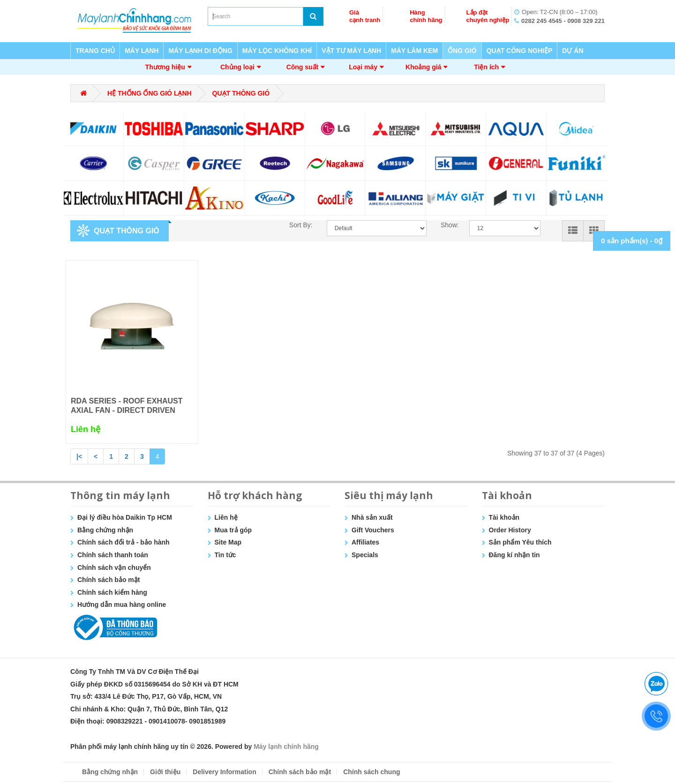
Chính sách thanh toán (113, 555)
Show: (448, 225)
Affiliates (365, 542)
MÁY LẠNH (142, 51)
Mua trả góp (233, 530)
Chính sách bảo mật (109, 580)
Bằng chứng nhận (105, 530)
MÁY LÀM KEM (414, 51)
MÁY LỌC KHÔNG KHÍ (277, 51)
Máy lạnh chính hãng (286, 747)
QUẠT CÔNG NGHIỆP (520, 51)
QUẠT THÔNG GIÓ (241, 93)
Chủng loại (237, 67)
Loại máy (363, 67)
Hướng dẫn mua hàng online (122, 605)
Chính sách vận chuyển (114, 567)
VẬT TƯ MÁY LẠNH (351, 51)
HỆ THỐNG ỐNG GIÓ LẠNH (150, 93)
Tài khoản (504, 517)
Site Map (228, 542)
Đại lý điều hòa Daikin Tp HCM (125, 517)
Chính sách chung (371, 772)
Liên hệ (226, 517)
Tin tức (225, 555)
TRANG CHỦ (95, 51)
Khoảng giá (423, 67)
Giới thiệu (165, 772)
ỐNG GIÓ (462, 51)
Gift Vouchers (373, 530)
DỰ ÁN (573, 51)
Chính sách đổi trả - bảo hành (124, 542)
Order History (510, 530)
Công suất (303, 67)
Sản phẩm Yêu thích (520, 542)
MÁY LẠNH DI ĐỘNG (200, 51)
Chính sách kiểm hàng (112, 592)
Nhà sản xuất (372, 517)
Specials (365, 555)
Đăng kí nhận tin (514, 555)
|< (79, 456)
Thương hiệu (165, 67)
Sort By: (301, 225)
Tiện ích (486, 67)
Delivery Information (224, 772)
